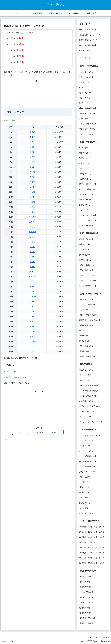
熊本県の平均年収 (11, 372)
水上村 (32, 307)
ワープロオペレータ (87, 275)
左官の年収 (84, 498)
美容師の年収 (85, 331)
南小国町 (32, 277)
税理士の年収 (85, 103)
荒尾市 (32, 202)
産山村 (32, 322)
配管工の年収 (85, 503)
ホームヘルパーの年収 (88, 220)
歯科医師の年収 (85, 153)
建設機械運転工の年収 (88, 461)
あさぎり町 (32, 297)
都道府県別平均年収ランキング (16, 377)
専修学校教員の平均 (87, 265)
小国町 (32, 302)
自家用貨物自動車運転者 (89, 391)
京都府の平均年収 (86, 597)
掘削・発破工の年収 (87, 472)
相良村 (32, 337)
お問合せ (106, 638)
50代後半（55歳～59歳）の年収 (92, 563)
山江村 (32, 346)
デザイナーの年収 (86, 134)
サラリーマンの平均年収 (89, 30)
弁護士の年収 (85, 98)
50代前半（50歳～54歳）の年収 (92, 558)
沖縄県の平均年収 (86, 623)
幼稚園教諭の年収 (86, 239)
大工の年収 (84, 508)
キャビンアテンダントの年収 (91, 422)
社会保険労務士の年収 (88, 108)
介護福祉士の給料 (86, 226)
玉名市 (32, 162)
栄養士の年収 (85, 205)
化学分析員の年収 (86, 93)
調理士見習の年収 (86, 341)
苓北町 (32, 187)
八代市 (32, 172)
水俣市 (32, 192)
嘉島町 (32, 152)
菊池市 (32, 227)
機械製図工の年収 (86, 446)
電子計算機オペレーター (89, 286)
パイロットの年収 (86, 417)
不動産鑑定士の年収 (87, 113)
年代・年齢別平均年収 (88, 45)
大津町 (32, 147)
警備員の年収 (85, 351)
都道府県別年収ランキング (90, 35)
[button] (107, 58)
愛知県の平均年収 (86, 608)
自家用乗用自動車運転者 (89, 386)
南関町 (32, 252)
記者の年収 (84, 119)
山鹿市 (32, 237)
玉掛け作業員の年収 (87, 467)
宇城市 (32, 207)
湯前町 (32, 331)
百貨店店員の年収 (86, 299)
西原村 (32, 177)
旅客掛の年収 (85, 380)
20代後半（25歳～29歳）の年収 (92, 532)
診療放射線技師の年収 (88, 184)
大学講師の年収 (85, 260)
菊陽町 (32, 132)
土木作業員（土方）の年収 (90, 435)
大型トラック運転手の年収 (90, 406)
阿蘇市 (32, 242)
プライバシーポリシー (94, 638)
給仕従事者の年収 (86, 346)
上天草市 (32, 222)
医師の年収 (84, 148)
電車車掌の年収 (85, 375)
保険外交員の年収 (86, 325)
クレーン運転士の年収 (88, 456)
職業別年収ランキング (88, 40)
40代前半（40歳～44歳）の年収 (92, 548)
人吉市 (32, 157)
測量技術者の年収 (86, 77)
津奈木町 (32, 342)
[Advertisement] (38, 95)
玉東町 (32, 257)
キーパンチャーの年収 (88, 281)
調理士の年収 (85, 336)
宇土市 (32, 182)
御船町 (32, 247)
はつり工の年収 (85, 492)
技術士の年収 (85, 88)
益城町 (32, 167)
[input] (94, 58)
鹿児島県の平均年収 (87, 618)
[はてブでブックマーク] (55, 432)
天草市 (32, 212)
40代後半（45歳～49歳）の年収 (92, 553)
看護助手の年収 (85, 179)
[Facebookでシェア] (38, 432)
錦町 (32, 282)
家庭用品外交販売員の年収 (90, 320)
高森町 (32, 287)
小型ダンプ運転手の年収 (89, 412)
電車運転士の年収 (86, 370)
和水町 (32, 267)
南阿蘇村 (32, 232)
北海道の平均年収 (86, 577)
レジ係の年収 (85, 310)
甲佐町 (32, 317)
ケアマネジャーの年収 (88, 215)
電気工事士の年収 (86, 441)
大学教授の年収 (85, 250)
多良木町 (32, 217)
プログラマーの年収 (87, 129)
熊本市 (32, 137)
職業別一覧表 (85, 51)
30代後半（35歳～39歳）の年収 (92, 542)
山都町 (32, 292)
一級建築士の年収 (86, 72)
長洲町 (32, 197)
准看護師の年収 (85, 174)
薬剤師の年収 (85, 163)
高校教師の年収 (85, 244)
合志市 (32, 142)
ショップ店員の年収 (87, 305)
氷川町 (32, 262)
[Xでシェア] (21, 432)
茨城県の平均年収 (86, 587)
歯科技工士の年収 (86, 200)
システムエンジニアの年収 (90, 124)
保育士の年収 (85, 210)
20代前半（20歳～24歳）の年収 (92, 527)
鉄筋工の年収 (85, 487)
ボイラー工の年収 (86, 451)
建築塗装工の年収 (86, 513)
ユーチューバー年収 (87, 357)
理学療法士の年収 (86, 194)
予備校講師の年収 (86, 270)
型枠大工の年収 (85, 477)
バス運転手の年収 (86, 401)
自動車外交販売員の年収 (89, 315)
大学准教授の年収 (86, 255)
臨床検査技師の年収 (87, 189)
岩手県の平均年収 (86, 582)
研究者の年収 (85, 82)
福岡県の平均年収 (86, 613)
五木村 (32, 272)
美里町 (32, 327)
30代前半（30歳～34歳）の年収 (92, 537)
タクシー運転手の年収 (88, 396)
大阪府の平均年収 (86, 603)
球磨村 (32, 351)
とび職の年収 (85, 482)
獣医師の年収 (85, 158)
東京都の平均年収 (86, 592)
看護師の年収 (85, 169)
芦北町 (32, 312)
